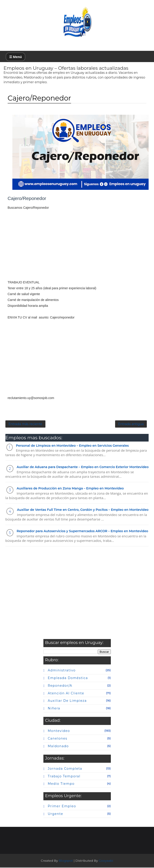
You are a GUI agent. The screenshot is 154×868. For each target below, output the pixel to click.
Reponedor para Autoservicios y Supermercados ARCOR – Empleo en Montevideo (82, 532)
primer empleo (62, 807)
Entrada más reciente (25, 424)
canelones (58, 739)
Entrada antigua (131, 424)
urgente (56, 814)
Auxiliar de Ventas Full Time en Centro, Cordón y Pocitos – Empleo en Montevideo (83, 510)
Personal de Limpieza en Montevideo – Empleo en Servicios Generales (72, 446)
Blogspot (66, 861)
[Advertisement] (77, 248)
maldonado (58, 747)
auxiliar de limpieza (67, 701)
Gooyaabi (106, 861)
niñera (54, 709)
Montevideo (59, 731)
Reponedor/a (60, 686)
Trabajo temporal (64, 777)
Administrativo (62, 671)
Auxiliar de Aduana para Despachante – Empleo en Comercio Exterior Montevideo (83, 468)
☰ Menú (16, 57)
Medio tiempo (61, 784)
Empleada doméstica (68, 679)
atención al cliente (66, 694)
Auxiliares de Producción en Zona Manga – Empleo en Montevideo (70, 489)
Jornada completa (65, 769)
